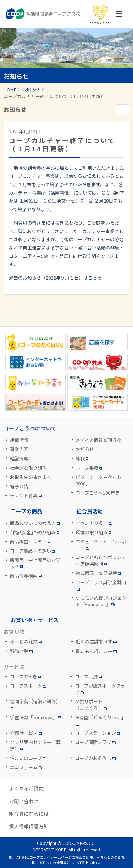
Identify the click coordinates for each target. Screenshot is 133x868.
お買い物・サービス (35, 620)
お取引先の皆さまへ (31, 477)
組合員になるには (29, 814)
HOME (10, 89)
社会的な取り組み (28, 468)
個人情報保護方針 (29, 826)
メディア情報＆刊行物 (98, 440)
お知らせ (31, 89)
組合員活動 (90, 511)
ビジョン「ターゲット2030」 (99, 480)
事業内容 (19, 449)
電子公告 (19, 486)
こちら (95, 278)
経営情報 (19, 458)
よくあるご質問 (26, 788)
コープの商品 (26, 511)
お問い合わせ (24, 801)
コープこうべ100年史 (98, 493)
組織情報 (19, 440)
